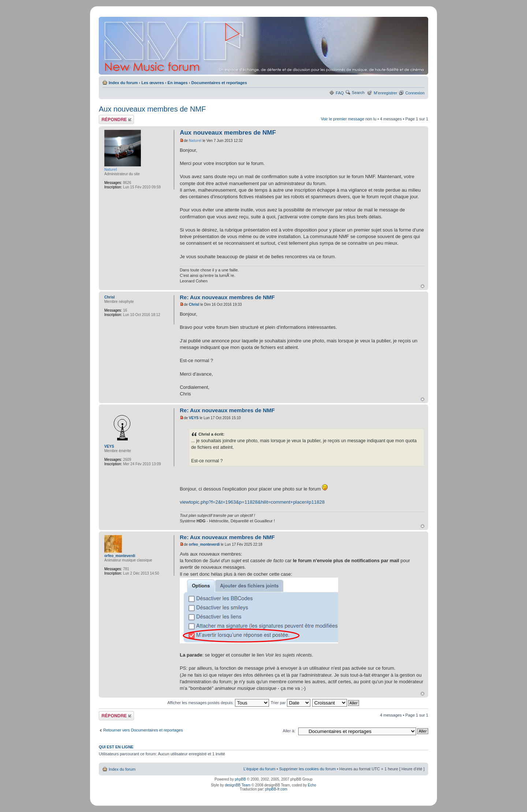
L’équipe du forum (259, 769)
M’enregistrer (385, 93)
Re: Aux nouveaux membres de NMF (227, 297)
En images (178, 83)
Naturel (195, 141)
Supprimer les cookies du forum (308, 769)
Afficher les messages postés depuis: (218, 703)
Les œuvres (153, 83)
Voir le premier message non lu (349, 119)
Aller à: (289, 731)
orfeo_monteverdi (204, 544)
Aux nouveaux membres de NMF (152, 109)
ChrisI (194, 304)
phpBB (240, 779)
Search (358, 93)
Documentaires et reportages (219, 83)
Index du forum (123, 83)
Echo (312, 785)
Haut (423, 286)
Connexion (415, 93)
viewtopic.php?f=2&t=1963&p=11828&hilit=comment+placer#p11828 (252, 502)
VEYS (194, 418)
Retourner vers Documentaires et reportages (143, 730)
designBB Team (238, 785)
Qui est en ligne (116, 747)
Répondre (116, 119)
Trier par (290, 703)
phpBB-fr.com (276, 789)
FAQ (340, 93)
